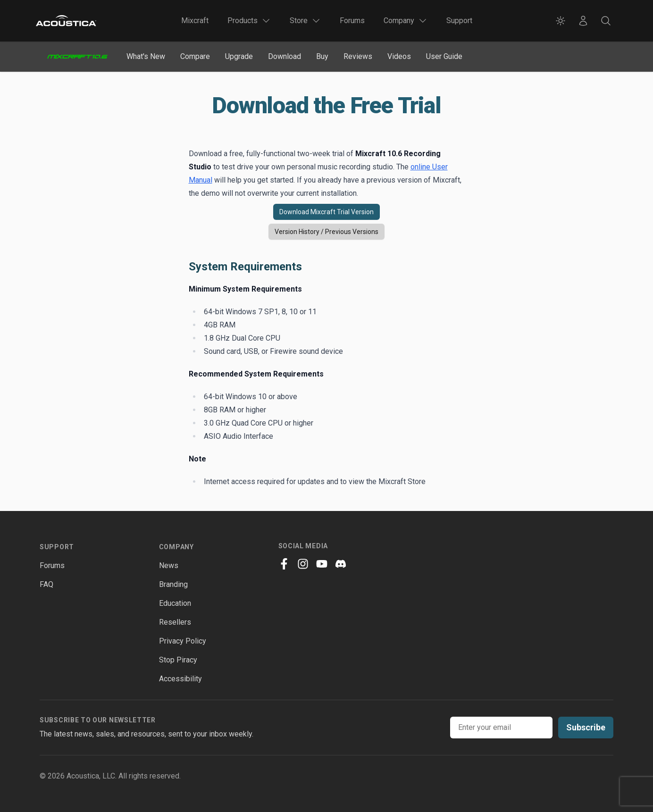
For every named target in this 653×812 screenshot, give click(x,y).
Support (459, 21)
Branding (173, 584)
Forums (352, 21)
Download (285, 56)
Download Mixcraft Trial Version (326, 212)
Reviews (358, 56)
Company (176, 547)
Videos (399, 56)
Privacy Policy (183, 641)
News (169, 565)
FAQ (46, 584)
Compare (195, 56)
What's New (146, 56)
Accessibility (180, 679)
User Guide (444, 56)
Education (175, 603)
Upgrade (239, 56)
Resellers (175, 622)
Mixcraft (195, 21)
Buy (322, 56)
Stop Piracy (178, 660)
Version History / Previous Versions (326, 232)
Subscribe (586, 727)
